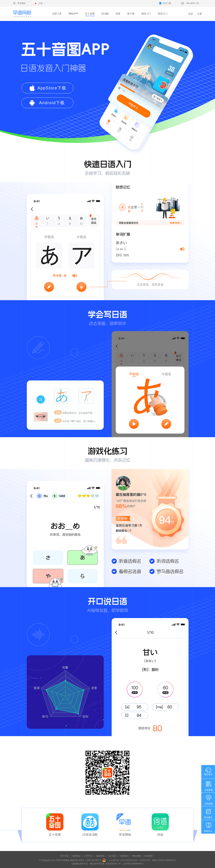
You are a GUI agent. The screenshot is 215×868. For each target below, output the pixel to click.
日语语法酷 (90, 835)
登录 (191, 14)
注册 (200, 14)
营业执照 (149, 856)
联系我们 (125, 856)
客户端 (131, 14)
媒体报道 (100, 856)
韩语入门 (163, 14)
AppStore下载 (52, 88)
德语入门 (146, 14)
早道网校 (21, 3)
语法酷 (105, 14)
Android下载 (52, 103)
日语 (41, 3)
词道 (118, 14)
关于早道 (64, 856)
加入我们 (112, 856)
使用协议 (76, 856)
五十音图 (90, 14)
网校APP (73, 14)
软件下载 (167, 3)
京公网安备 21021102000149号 (122, 860)
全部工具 (57, 14)
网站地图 (137, 856)
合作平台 (88, 856)
